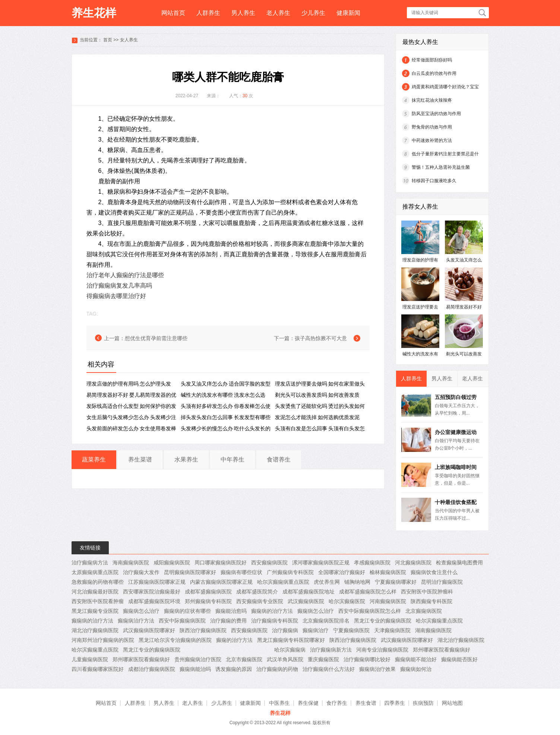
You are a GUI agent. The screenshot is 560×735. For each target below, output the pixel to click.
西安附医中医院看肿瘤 (98, 601)
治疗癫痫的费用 (228, 621)
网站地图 (452, 703)
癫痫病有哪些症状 (241, 572)
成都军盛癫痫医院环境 (154, 601)
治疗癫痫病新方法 (331, 650)
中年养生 (232, 460)
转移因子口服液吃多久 (434, 181)
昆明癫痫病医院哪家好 (190, 572)
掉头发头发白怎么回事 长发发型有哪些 (226, 417)
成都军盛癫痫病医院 (208, 592)
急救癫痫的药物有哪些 (98, 582)
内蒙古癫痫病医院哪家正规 (221, 582)
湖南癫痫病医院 (433, 630)
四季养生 (395, 703)
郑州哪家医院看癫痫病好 (442, 650)
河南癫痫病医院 (388, 601)
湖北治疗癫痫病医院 (95, 630)
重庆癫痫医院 (323, 659)
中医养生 (279, 703)
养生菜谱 (140, 460)
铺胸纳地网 (357, 582)
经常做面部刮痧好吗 (432, 60)
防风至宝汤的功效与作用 (436, 114)
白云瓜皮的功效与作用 (434, 73)
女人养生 (129, 40)
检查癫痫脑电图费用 (459, 563)
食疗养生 (337, 703)
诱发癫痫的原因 (234, 669)
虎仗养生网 (327, 582)
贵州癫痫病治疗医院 (198, 659)
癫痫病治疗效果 (377, 669)
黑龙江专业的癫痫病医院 (383, 621)
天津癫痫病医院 (392, 630)
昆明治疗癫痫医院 (442, 582)
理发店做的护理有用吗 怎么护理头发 (129, 384)
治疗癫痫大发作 (141, 572)
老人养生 (278, 13)
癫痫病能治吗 (195, 669)
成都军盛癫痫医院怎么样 (368, 592)
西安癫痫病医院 (269, 563)
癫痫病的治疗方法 (272, 611)
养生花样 (94, 13)
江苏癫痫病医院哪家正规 (157, 582)
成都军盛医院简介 (257, 592)
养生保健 (308, 703)
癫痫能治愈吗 (231, 611)
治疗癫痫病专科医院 (275, 621)
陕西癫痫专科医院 (431, 601)
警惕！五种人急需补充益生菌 (441, 167)
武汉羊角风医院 (285, 659)
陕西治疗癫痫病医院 (203, 630)
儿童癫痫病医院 (90, 659)
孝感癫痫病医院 (372, 563)
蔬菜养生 (94, 460)
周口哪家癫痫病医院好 (221, 563)
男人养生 (243, 13)
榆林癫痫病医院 (388, 572)
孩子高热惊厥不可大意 (321, 338)
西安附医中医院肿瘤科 (427, 592)
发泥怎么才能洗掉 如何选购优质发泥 (317, 417)
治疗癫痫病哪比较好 (367, 659)
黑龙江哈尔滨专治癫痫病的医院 (175, 640)
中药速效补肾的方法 (432, 140)
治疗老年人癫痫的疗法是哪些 (125, 275)
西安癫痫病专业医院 (260, 601)
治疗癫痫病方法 (90, 563)
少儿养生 (313, 13)
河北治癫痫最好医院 (95, 592)
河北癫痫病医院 (413, 563)
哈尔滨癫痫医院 (347, 601)
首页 (108, 40)
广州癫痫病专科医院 (290, 572)
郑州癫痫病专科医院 (208, 601)
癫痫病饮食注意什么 (434, 572)
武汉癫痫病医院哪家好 (149, 630)
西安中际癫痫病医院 (182, 621)
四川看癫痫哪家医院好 (98, 669)
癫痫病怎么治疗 (141, 611)
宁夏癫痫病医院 (351, 630)
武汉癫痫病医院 (306, 601)
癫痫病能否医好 (459, 659)
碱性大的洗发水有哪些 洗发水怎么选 (223, 395)
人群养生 (208, 13)
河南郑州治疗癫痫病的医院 (103, 640)
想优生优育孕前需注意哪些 (156, 338)
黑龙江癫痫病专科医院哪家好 (291, 640)
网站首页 (173, 13)
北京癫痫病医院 (424, 611)
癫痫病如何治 (416, 669)
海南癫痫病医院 (131, 563)
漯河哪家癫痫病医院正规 (321, 563)
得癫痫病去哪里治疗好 (116, 296)
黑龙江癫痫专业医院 (95, 611)
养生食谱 (366, 703)
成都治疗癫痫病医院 (152, 669)
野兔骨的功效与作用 (432, 127)
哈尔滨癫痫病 (290, 650)
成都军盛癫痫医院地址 (309, 592)
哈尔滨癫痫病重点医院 (283, 582)
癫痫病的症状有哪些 (187, 611)
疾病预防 (423, 703)
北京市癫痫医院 (244, 659)
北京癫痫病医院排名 (326, 621)
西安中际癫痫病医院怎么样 (370, 611)
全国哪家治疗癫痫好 (342, 572)
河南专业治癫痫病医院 (382, 650)
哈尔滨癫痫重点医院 (439, 621)
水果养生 (186, 460)
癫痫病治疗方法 (136, 621)
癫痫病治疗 (316, 630)
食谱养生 (279, 460)
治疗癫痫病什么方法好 (329, 669)
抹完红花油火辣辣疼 (432, 100)
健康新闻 (348, 13)
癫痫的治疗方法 (234, 640)
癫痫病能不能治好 (416, 659)
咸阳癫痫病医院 (172, 563)
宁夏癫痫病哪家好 (396, 582)
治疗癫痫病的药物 (277, 669)
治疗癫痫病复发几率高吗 (119, 286)
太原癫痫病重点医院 (95, 572)
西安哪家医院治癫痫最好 (152, 592)
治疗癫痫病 (285, 630)
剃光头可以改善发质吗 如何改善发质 (317, 395)
